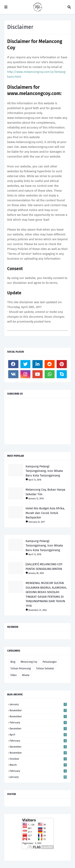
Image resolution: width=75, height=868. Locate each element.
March (38, 765)
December (38, 729)
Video (13, 675)
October (38, 759)
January (38, 704)
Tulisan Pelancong (20, 668)
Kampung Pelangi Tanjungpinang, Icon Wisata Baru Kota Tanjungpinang (44, 471)
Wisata (26, 675)
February (38, 722)
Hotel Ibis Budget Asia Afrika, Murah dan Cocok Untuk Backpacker (45, 513)
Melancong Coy (29, 662)
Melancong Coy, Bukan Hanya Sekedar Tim (45, 492)
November (38, 710)
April (38, 735)
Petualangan (50, 662)
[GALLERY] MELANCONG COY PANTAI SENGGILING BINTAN (44, 567)
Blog (13, 662)
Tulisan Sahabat (45, 668)
